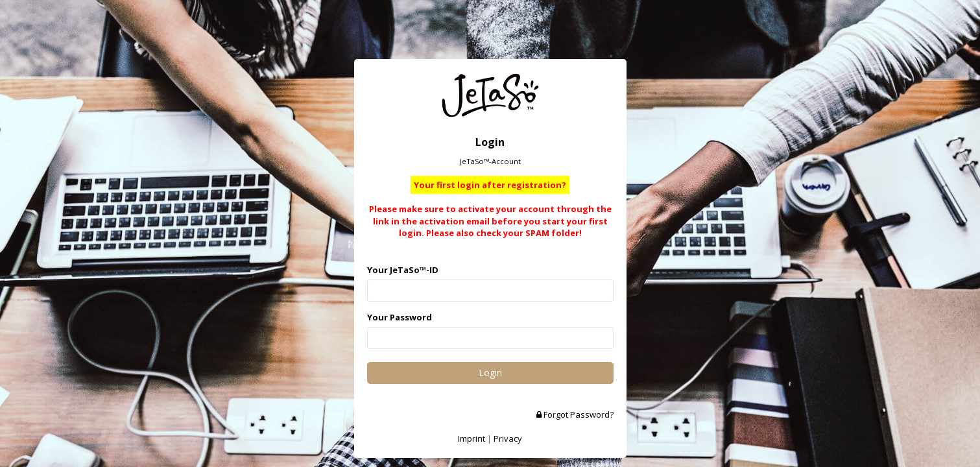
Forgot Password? (575, 414)
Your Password (400, 317)
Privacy (508, 438)
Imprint (472, 438)
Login (490, 373)
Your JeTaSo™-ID (403, 270)
